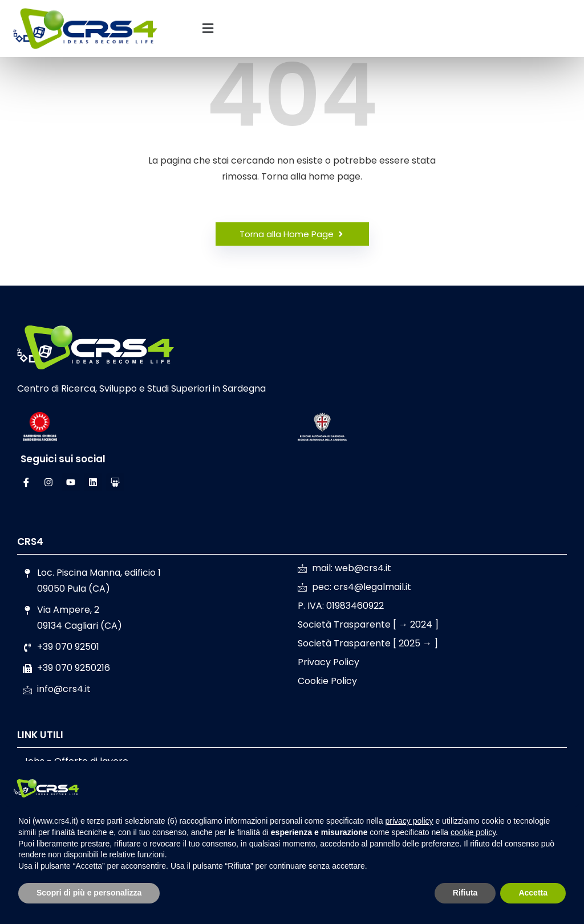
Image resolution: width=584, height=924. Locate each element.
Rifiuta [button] (465, 893)
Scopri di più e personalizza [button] (89, 893)
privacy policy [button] (409, 821)
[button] (208, 29)
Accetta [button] (533, 893)
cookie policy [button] (473, 832)
